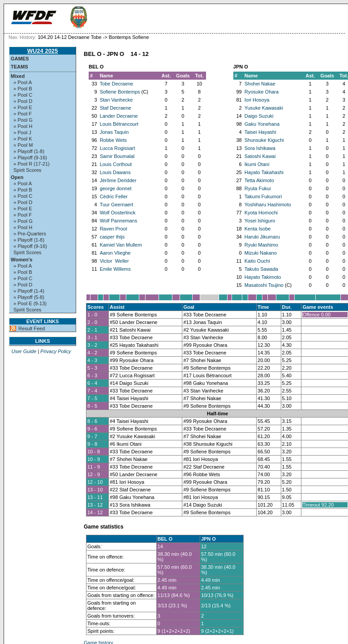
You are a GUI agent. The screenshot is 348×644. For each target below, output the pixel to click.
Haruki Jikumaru (262, 237)
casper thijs (112, 237)
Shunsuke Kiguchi (264, 140)
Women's (21, 260)
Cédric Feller (114, 196)
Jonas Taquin (114, 132)
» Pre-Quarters (30, 234)
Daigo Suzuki (259, 116)
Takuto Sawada (261, 269)
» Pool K (23, 139)
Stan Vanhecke (116, 100)
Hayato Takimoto (263, 277)
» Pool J (22, 132)
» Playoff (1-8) (29, 151)
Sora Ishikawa (260, 148)
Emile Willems (115, 269)
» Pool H (23, 126)
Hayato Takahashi (264, 172)
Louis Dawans (115, 172)
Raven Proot (114, 229)
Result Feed (32, 328)
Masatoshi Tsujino (264, 285)
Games (20, 59)
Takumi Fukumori (263, 196)
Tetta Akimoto (259, 180)
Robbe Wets (113, 140)
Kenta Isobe (258, 229)
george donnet (116, 188)
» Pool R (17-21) (32, 164)
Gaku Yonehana (262, 124)
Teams (19, 67)
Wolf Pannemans (119, 221)
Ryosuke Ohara (262, 92)
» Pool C (23, 95)
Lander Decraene (119, 116)
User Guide (24, 351)
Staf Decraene (116, 108)
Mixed (18, 76)
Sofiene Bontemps (120, 92)
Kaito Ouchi (257, 261)
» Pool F (23, 114)
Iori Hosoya (257, 100)
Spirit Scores (27, 170)
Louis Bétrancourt (119, 124)
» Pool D (23, 101)
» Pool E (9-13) (30, 303)
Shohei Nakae (260, 84)
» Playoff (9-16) (30, 158)
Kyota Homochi (261, 213)
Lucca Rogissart (118, 148)
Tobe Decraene (117, 84)
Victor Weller (114, 261)
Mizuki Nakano (261, 253)
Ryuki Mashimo (261, 245)
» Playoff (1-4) (29, 291)
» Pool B (23, 89)
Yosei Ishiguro (260, 221)
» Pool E (23, 107)
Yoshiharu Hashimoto (268, 205)
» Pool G (23, 120)
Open (17, 177)
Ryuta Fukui (258, 188)
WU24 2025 (43, 51)
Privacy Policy (56, 351)
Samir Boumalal (117, 156)
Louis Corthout (116, 164)
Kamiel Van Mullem (121, 245)
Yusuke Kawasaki (264, 108)
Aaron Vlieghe (115, 253)
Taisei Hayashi (260, 132)
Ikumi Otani (257, 164)
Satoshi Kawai (260, 156)
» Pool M (23, 145)
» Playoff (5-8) (29, 297)
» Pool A (23, 82)
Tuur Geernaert (117, 205)
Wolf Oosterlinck (118, 213)
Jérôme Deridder (118, 180)
